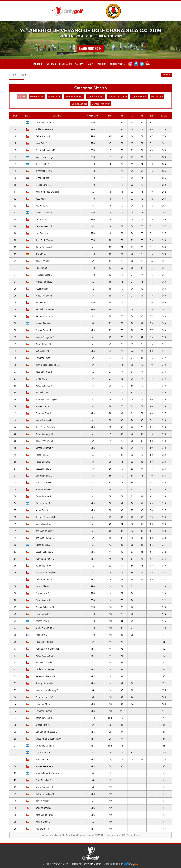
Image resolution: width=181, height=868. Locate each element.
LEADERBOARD (91, 49)
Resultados (65, 64)
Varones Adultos (96, 97)
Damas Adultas (79, 104)
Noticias (51, 64)
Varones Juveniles (74, 97)
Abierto (22, 97)
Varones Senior (139, 97)
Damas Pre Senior (101, 104)
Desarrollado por (121, 864)
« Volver (166, 75)
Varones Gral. (54, 97)
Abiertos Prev (117, 64)
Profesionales (37, 97)
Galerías (101, 64)
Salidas (79, 64)
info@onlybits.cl (60, 864)
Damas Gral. (157, 97)
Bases (90, 64)
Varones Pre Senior (118, 97)
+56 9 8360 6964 (92, 864)
